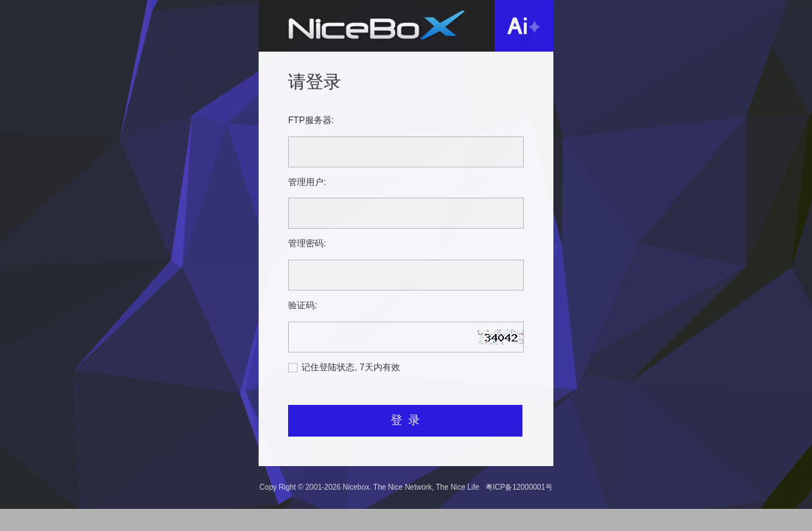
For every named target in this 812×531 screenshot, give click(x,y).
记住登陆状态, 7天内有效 (350, 367)
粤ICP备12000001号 (519, 487)
